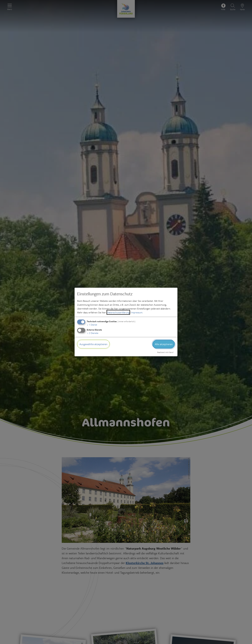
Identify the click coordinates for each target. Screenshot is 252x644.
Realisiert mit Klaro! (165, 352)
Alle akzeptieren (164, 344)
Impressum (137, 312)
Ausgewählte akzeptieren (93, 344)
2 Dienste (93, 333)
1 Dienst (92, 325)
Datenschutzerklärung (118, 312)
